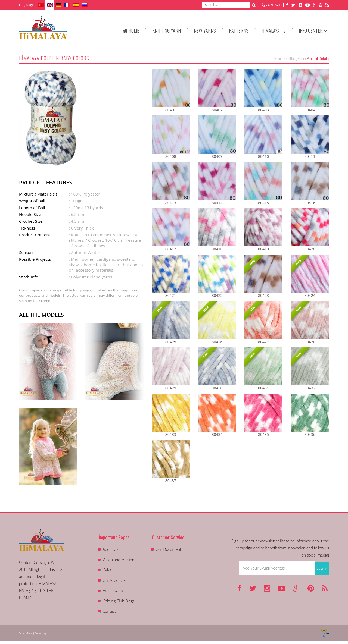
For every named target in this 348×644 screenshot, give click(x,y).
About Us (111, 549)
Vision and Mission (119, 560)
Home (279, 58)
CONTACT (273, 5)
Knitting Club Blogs (119, 601)
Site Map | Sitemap (33, 633)
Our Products (114, 580)
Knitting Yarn (295, 58)
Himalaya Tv (113, 591)
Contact (109, 611)
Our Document (169, 549)
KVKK (107, 570)
